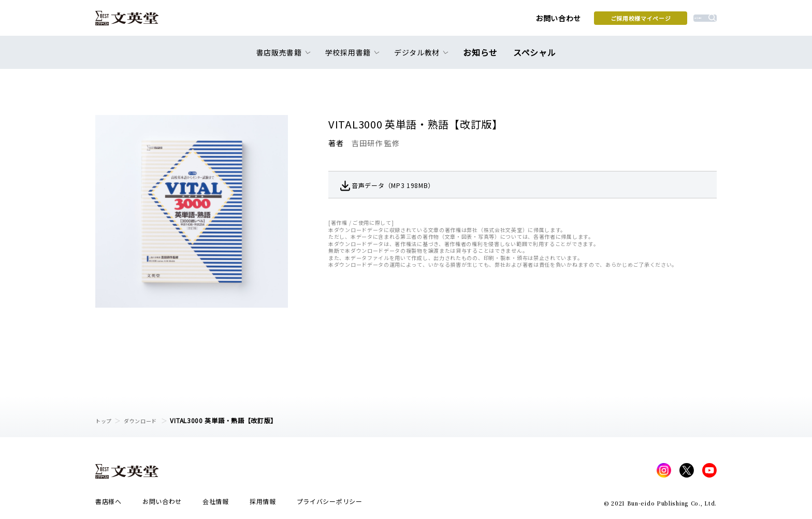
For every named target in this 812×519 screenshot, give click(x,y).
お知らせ (483, 58)
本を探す (670, 21)
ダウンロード (148, 420)
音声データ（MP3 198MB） (407, 185)
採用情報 (263, 504)
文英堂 (136, 22)
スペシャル (533, 58)
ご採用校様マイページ (567, 21)
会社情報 (216, 504)
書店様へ (108, 504)
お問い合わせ (484, 22)
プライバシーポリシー (330, 504)
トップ (105, 420)
